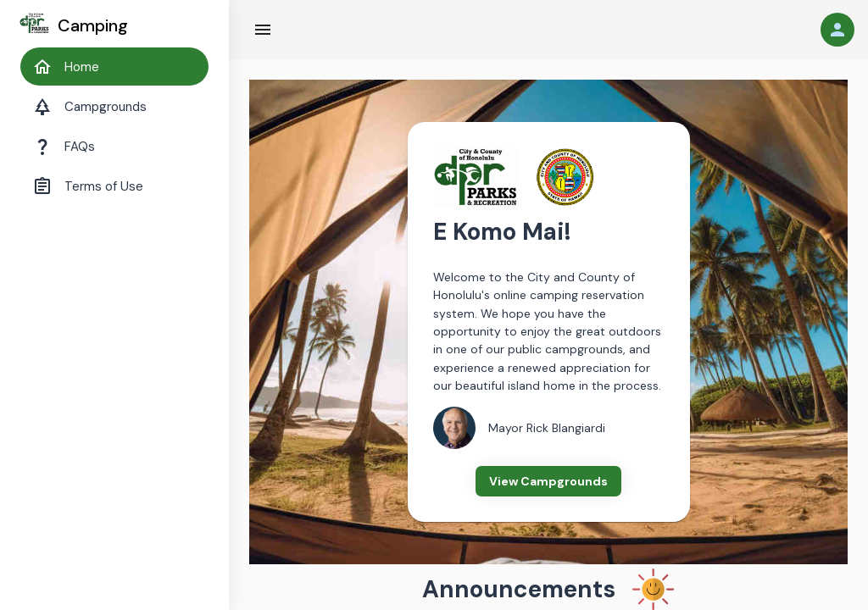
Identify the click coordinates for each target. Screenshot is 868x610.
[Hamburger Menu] (263, 30)
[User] (837, 30)
